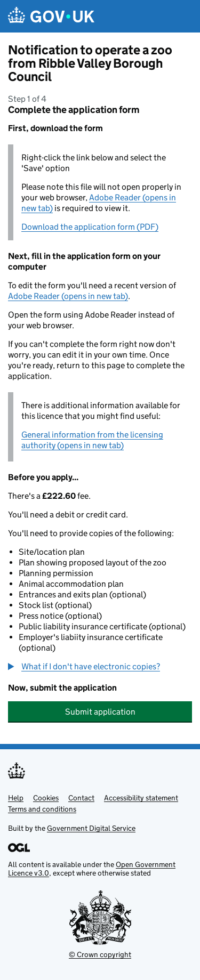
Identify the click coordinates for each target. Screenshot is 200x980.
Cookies (46, 798)
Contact (81, 798)
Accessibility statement (141, 798)
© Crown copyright (100, 954)
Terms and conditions (42, 809)
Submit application (100, 712)
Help (16, 798)
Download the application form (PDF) (90, 227)
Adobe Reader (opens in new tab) (68, 296)
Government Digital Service (91, 828)
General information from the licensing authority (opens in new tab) (92, 440)
